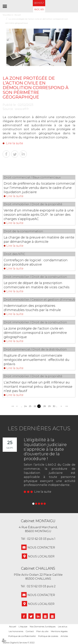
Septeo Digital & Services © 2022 (19, 642)
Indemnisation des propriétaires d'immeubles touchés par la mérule (32, 308)
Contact (30, 631)
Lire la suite (15, 143)
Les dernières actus (39, 428)
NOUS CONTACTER (41, 548)
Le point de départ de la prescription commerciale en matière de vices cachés (37, 285)
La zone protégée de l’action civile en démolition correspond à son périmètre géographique (35, 333)
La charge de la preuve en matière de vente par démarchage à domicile (39, 240)
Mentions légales (59, 631)
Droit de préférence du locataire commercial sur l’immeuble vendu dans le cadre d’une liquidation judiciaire (39, 188)
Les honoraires (16, 631)
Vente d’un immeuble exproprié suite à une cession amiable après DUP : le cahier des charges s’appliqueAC (39, 215)
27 (40, 406)
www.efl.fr (22, 109)
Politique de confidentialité (22, 636)
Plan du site (42, 631)
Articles (64, 636)
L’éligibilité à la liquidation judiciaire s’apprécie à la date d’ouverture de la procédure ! (45, 449)
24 (25, 406)
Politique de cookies (48, 636)
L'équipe (23, 626)
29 (49, 406)
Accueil (13, 626)
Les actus (63, 626)
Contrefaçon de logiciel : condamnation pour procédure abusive (36, 262)
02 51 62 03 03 (37, 539)
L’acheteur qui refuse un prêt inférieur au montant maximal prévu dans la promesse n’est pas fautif (38, 387)
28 (44, 406)
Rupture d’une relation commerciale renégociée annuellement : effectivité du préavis (37, 360)
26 (35, 406)
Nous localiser (41, 556)
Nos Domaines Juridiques (43, 626)
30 (54, 406)
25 (30, 406)
